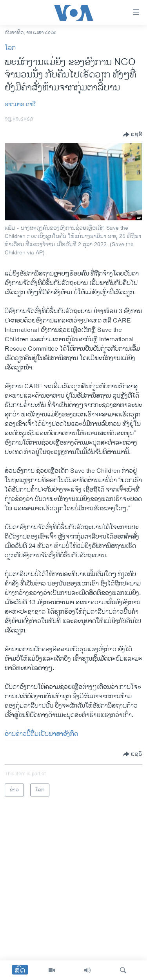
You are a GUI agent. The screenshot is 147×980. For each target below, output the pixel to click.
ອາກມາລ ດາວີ (20, 104)
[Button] (133, 135)
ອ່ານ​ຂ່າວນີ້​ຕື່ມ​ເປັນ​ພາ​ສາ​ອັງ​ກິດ (41, 734)
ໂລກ (10, 48)
